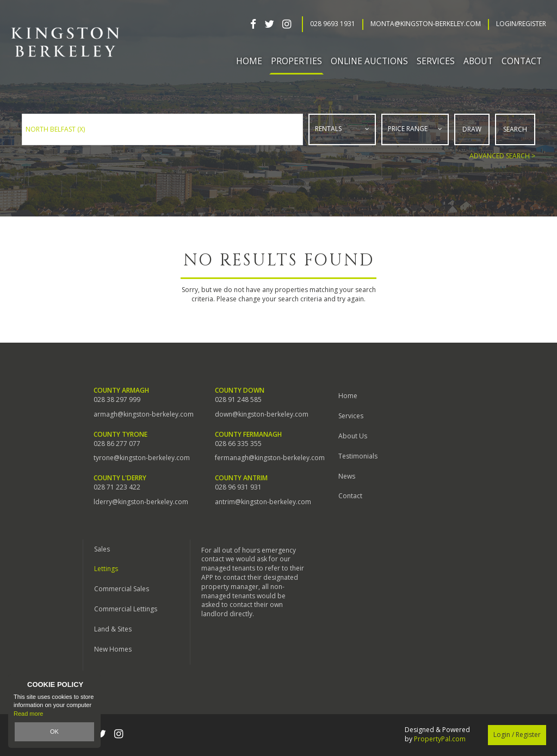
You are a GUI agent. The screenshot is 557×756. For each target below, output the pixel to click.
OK (54, 732)
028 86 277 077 (117, 444)
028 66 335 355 (238, 444)
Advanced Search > (502, 156)
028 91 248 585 (238, 400)
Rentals (328, 129)
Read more (28, 714)
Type (309, 142)
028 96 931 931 (238, 487)
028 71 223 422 (117, 487)
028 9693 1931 (333, 24)
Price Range (408, 129)
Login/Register (521, 24)
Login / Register (517, 735)
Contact (522, 61)
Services (351, 416)
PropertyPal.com (440, 739)
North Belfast (55, 129)
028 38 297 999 (117, 400)
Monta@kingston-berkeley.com (426, 24)
